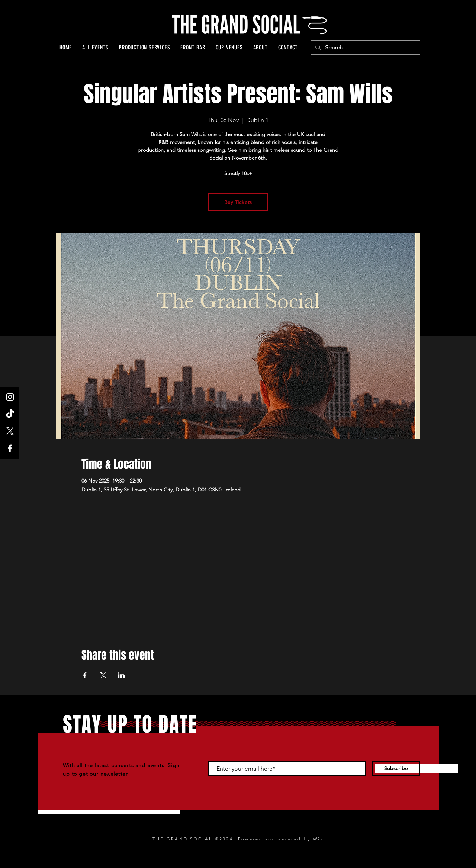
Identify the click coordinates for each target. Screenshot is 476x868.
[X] (10, 431)
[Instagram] (10, 397)
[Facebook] (10, 448)
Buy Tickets (238, 202)
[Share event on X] (103, 675)
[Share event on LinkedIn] (121, 675)
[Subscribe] (396, 769)
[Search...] (365, 48)
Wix (318, 839)
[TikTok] (10, 414)
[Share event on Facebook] (85, 675)
